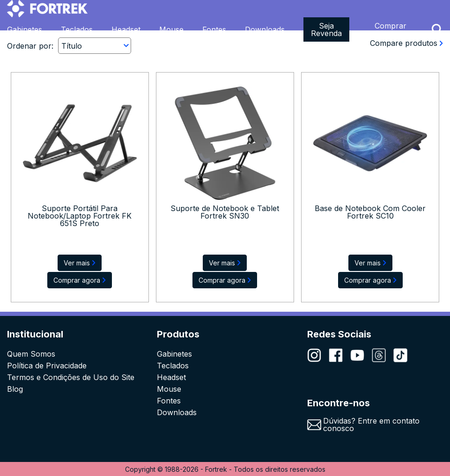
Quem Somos (31, 354)
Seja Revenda (326, 29)
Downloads (265, 29)
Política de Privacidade (47, 366)
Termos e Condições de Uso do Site (71, 377)
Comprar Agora (391, 29)
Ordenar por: (30, 46)
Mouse (171, 29)
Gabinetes (25, 29)
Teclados (77, 29)
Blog (15, 389)
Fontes (214, 29)
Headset (126, 29)
